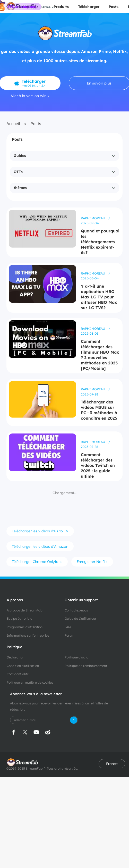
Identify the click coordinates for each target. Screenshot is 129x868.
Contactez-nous (76, 610)
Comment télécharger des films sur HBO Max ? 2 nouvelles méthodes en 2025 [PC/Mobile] (100, 355)
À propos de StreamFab (25, 610)
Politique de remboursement (86, 666)
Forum (69, 635)
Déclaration (15, 657)
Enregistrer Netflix (92, 562)
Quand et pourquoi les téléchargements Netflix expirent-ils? (100, 242)
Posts (114, 7)
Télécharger (89, 7)
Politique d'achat (77, 657)
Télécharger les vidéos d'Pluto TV (40, 531)
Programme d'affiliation (25, 627)
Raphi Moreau (93, 218)
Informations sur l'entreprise (28, 635)
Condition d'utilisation (23, 666)
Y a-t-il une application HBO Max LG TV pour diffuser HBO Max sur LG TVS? (99, 297)
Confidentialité (18, 674)
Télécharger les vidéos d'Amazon (40, 546)
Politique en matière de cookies (30, 682)
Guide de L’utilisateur (80, 619)
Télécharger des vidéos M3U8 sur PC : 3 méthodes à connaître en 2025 (99, 410)
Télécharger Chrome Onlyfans (37, 562)
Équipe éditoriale (19, 619)
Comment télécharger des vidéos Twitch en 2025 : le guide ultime (98, 465)
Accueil (13, 124)
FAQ (68, 627)
